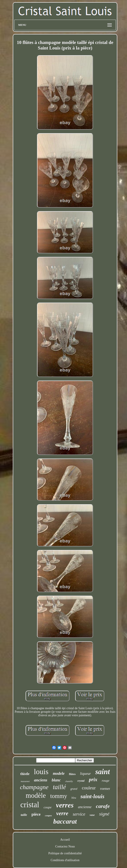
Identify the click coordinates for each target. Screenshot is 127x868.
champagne (34, 787)
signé (104, 814)
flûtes (72, 774)
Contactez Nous (65, 846)
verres (65, 805)
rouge (106, 781)
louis (41, 772)
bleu (74, 798)
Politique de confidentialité (65, 853)
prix (93, 780)
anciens (41, 780)
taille (24, 815)
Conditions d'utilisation (65, 860)
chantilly (69, 781)
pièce (36, 814)
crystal (81, 781)
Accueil (65, 840)
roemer (105, 789)
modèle (36, 795)
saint (103, 772)
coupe (48, 807)
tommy (59, 796)
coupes (48, 815)
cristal (30, 805)
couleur (89, 788)
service (79, 814)
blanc (56, 780)
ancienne (85, 807)
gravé (74, 789)
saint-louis (92, 796)
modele (59, 773)
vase (92, 815)
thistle (25, 774)
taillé (60, 787)
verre (62, 813)
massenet (25, 781)
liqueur (85, 774)
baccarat (65, 821)
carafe (103, 806)
